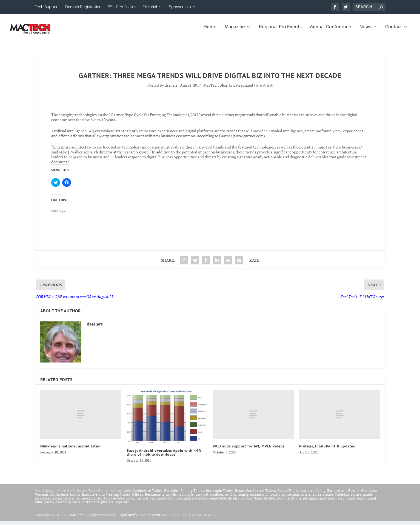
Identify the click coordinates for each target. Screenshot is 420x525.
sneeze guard (92, 502)
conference (219, 498)
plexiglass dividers (192, 502)
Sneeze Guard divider (258, 502)
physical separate (115, 506)
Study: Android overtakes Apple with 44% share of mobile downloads (164, 456)
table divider (114, 502)
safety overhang (58, 506)
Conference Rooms (65, 498)
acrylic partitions (351, 502)
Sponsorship (180, 7)
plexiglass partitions (319, 502)
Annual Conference (331, 31)
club (233, 498)
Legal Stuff (127, 519)
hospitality (277, 498)
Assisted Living (313, 494)
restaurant (258, 498)
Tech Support (47, 7)
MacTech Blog (215, 89)
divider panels (137, 502)
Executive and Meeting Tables (106, 498)
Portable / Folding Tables (184, 494)
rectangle (186, 498)
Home (210, 31)
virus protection (163, 502)
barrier (306, 498)
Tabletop (342, 498)
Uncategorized (241, 89)
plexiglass (43, 502)
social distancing (66, 502)
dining (243, 498)
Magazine (235, 31)
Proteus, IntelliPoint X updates (327, 450)
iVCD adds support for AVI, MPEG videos (249, 450)
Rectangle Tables (220, 494)
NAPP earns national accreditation (71, 450)
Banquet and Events (343, 494)
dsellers (171, 89)
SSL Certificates (122, 7)
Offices (138, 498)
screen (318, 498)
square (356, 498)
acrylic (171, 498)
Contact (394, 31)
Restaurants (155, 498)
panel (368, 498)
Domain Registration (83, 7)
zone (329, 498)
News (365, 31)
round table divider (224, 502)
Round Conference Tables (255, 494)
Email (157, 519)
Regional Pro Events (280, 31)
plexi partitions (289, 502)
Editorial (150, 7)
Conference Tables (148, 494)
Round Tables (288, 494)
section (293, 498)
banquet (202, 498)
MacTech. (77, 519)
